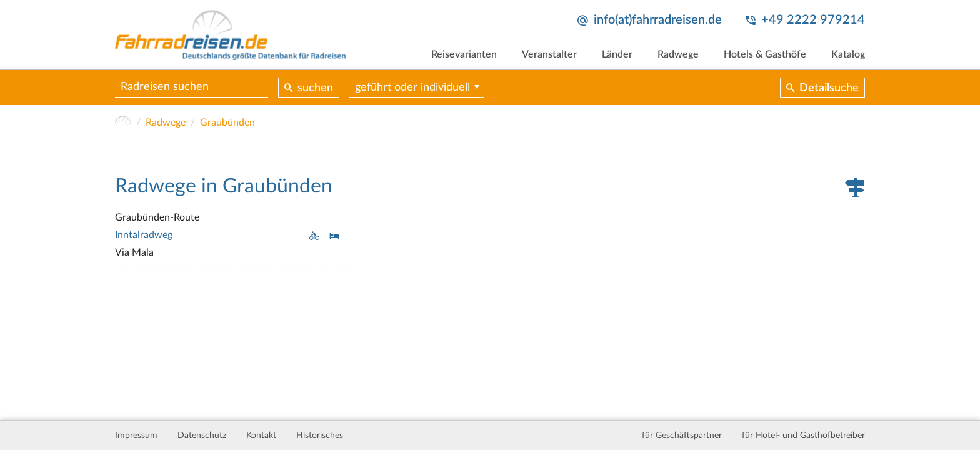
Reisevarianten (464, 54)
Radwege (678, 54)
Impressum (136, 436)
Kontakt (261, 436)
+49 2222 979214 (813, 20)
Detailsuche (829, 88)
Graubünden (227, 122)
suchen (315, 88)
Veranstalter (549, 54)
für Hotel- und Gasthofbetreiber (803, 436)
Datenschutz (202, 436)
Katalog (848, 54)
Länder (617, 54)
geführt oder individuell (412, 87)
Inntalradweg (144, 235)
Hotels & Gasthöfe (765, 54)
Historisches (320, 436)
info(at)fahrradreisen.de (658, 20)
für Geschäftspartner (682, 436)
